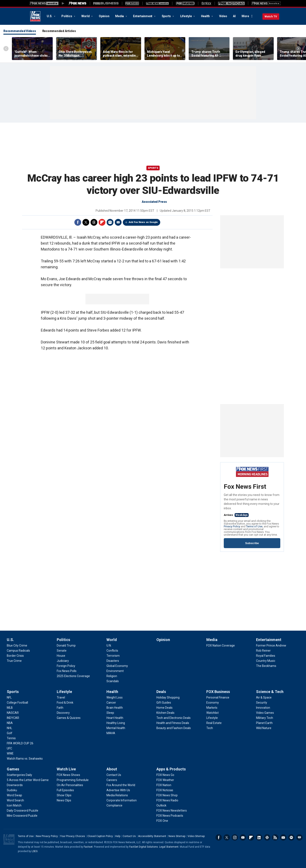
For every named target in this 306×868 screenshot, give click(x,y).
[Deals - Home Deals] (164, 708)
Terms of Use (254, 526)
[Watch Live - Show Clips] (64, 795)
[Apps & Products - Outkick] (161, 805)
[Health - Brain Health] (115, 708)
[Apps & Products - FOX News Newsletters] (172, 811)
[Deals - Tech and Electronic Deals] (174, 718)
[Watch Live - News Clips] (64, 800)
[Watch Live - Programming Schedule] (73, 780)
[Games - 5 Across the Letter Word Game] (28, 780)
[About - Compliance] (114, 805)
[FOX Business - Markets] (212, 708)
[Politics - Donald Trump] (66, 645)
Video (223, 16)
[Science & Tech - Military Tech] (265, 718)
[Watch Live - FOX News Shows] (68, 775)
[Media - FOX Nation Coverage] (221, 645)
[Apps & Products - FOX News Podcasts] (170, 816)
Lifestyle (186, 16)
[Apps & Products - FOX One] (162, 821)
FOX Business (218, 692)
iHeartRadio (299, 837)
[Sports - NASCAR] (13, 713)
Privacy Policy (232, 526)
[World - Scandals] (113, 681)
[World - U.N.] (109, 645)
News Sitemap (177, 836)
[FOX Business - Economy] (213, 703)
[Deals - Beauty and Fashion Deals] (174, 728)
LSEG (35, 851)
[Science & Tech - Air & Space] (264, 697)
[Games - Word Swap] (14, 795)
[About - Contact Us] (114, 775)
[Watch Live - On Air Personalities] (70, 785)
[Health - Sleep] (110, 713)
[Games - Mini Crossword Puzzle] (22, 816)
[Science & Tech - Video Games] (265, 713)
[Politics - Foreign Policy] (66, 666)
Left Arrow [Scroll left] (6, 49)
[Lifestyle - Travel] (61, 697)
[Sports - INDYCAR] (13, 718)
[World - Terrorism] (113, 656)
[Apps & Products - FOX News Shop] (167, 795)
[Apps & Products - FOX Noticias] (165, 790)
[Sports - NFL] (9, 697)
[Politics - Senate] (62, 651)
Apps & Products (171, 769)
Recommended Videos (20, 31)
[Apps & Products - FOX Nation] (164, 785)
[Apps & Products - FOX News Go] (165, 775)
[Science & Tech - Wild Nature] (264, 728)
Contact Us (129, 836)
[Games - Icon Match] (14, 805)
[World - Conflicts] (112, 651)
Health (206, 16)
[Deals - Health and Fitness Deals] (173, 723)
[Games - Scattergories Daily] (19, 775)
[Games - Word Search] (15, 800)
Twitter (86, 222)
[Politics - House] (61, 656)
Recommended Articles (59, 31)
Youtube (243, 837)
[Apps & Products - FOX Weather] (165, 780)
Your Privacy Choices (73, 836)
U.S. (50, 16)
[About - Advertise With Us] (118, 790)
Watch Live (66, 769)
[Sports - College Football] (17, 703)
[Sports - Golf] (10, 733)
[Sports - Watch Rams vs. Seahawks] (25, 759)
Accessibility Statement (152, 836)
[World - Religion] (112, 676)
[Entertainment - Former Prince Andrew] (271, 645)
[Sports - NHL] (9, 728)
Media (120, 16)
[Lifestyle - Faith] (60, 708)
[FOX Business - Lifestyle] (212, 718)
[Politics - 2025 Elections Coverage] (73, 676)
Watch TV (271, 16)
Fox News (35, 16)
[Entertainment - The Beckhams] (266, 666)
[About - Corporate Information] (122, 800)
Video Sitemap (196, 836)
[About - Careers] (112, 780)
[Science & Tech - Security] (262, 703)
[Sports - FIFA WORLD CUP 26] (20, 743)
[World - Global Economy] (117, 666)
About (112, 769)
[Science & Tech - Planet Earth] (264, 723)
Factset (88, 847)
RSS (275, 837)
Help (118, 836)
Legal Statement (169, 847)
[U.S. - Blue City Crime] (17, 645)
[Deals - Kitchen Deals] (165, 713)
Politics (67, 16)
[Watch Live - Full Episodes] (65, 790)
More (245, 16)
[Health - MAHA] (111, 733)
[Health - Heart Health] (115, 718)
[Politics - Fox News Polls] (67, 671)
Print (110, 222)
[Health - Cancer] (111, 703)
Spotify (291, 837)
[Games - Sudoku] (12, 790)
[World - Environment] (115, 671)
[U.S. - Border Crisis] (15, 656)
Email (118, 222)
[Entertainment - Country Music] (266, 661)
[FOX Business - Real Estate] (214, 723)
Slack (267, 837)
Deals (161, 692)
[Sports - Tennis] (11, 738)
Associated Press (154, 202)
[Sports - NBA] (10, 723)
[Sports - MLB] (10, 708)
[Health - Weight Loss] (115, 697)
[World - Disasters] (113, 661)
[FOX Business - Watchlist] (212, 713)
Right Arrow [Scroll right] (298, 49)
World (86, 16)
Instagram (235, 837)
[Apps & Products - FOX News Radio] (167, 800)
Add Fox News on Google (143, 222)
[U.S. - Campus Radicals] (18, 651)
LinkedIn (259, 837)
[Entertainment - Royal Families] (266, 656)
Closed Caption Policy (100, 836)
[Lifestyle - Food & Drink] (65, 703)
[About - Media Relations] (117, 795)
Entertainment (143, 16)
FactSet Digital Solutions (144, 847)
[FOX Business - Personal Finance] (218, 697)
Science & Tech (270, 692)
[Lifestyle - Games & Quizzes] (69, 718)
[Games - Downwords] (15, 785)
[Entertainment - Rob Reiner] (263, 651)
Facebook (78, 222)
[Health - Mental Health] (116, 728)
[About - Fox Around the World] (121, 785)
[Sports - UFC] (9, 748)
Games (13, 769)
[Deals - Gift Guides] (164, 703)
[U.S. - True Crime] (14, 661)
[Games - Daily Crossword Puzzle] (23, 811)
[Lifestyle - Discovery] (63, 713)
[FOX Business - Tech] (210, 728)
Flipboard (102, 222)
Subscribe (252, 543)
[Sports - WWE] (10, 753)
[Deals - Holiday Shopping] (168, 697)
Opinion (104, 16)
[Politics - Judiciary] (63, 661)
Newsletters (283, 837)
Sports (167, 16)
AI (234, 16)
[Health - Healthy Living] (116, 723)
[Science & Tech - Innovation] (263, 708)
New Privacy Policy (47, 836)
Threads (94, 222)
